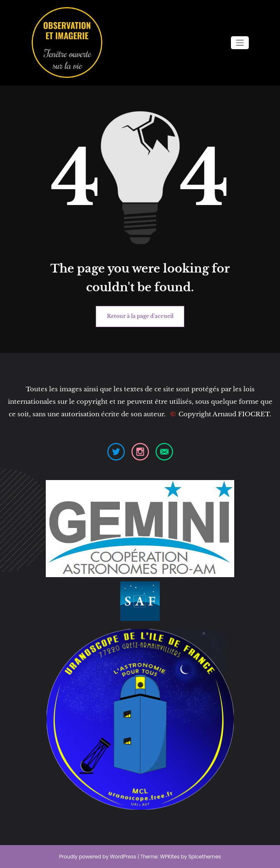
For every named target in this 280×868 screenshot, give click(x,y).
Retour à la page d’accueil (140, 316)
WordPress (123, 857)
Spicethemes (205, 857)
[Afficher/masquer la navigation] (240, 43)
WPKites (171, 857)
